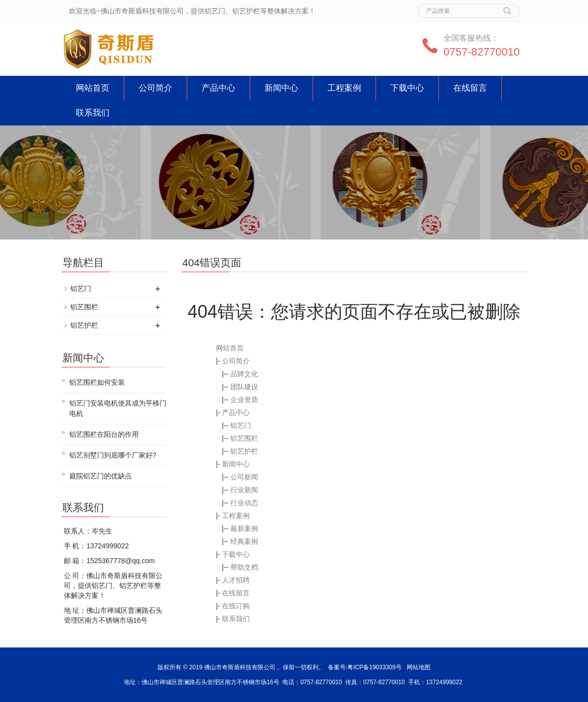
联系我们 (93, 113)
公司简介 (156, 88)
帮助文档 (244, 567)
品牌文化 (244, 374)
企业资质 (244, 400)
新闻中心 (281, 88)
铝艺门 (241, 425)
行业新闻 (244, 490)
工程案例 (344, 88)
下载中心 (407, 88)
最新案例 (244, 528)
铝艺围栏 (244, 438)
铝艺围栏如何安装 (97, 382)
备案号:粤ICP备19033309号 (365, 667)
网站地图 (419, 667)
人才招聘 (236, 580)
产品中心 (218, 88)
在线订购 (236, 606)
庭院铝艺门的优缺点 (101, 476)
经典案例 (244, 541)
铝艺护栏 (244, 451)
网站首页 (93, 88)
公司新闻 (244, 477)
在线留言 (470, 88)
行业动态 (244, 503)
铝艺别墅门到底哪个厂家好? (113, 455)
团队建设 (244, 387)
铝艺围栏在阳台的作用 (104, 434)
